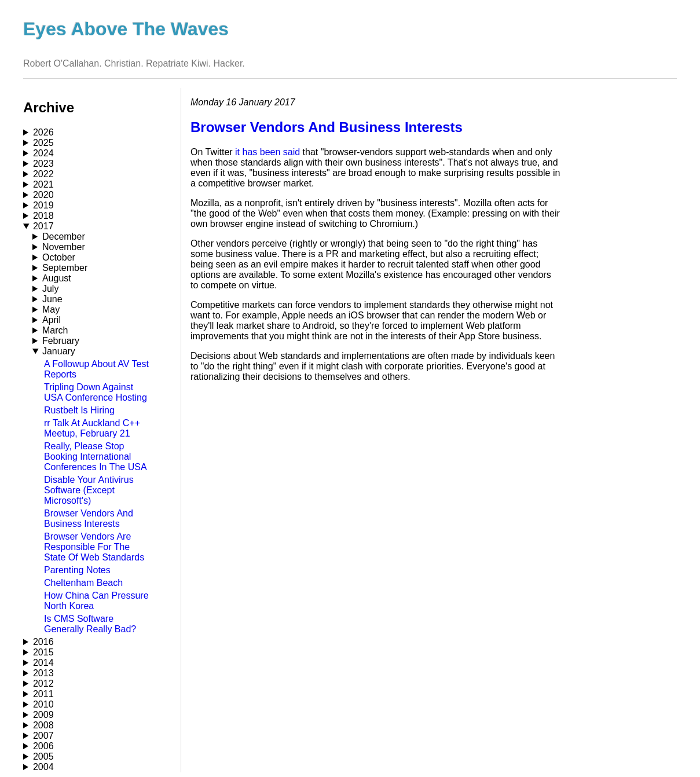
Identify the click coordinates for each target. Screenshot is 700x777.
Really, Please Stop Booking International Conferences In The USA (96, 457)
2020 (43, 195)
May (51, 309)
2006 (43, 746)
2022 (43, 174)
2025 (43, 143)
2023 (43, 164)
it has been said (267, 152)
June (52, 299)
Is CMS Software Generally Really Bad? (90, 624)
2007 (43, 736)
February (61, 341)
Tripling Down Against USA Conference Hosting (96, 392)
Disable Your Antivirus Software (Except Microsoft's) (89, 490)
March (55, 330)
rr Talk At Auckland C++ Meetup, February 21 (92, 428)
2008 (43, 725)
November (64, 247)
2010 (43, 704)
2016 (43, 642)
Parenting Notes (77, 570)
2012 (43, 683)
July (50, 289)
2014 (43, 663)
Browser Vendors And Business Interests (89, 518)
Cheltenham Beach (83, 583)
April (52, 320)
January (59, 351)
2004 (43, 767)
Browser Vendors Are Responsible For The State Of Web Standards (94, 547)
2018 (43, 216)
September (65, 268)
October (59, 257)
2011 (43, 694)
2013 (43, 673)
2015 (43, 652)
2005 (43, 756)
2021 (43, 184)
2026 (43, 132)
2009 (43, 715)
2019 (43, 205)
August (57, 278)
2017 (43, 226)
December (64, 237)
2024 (43, 153)
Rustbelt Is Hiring (79, 410)
